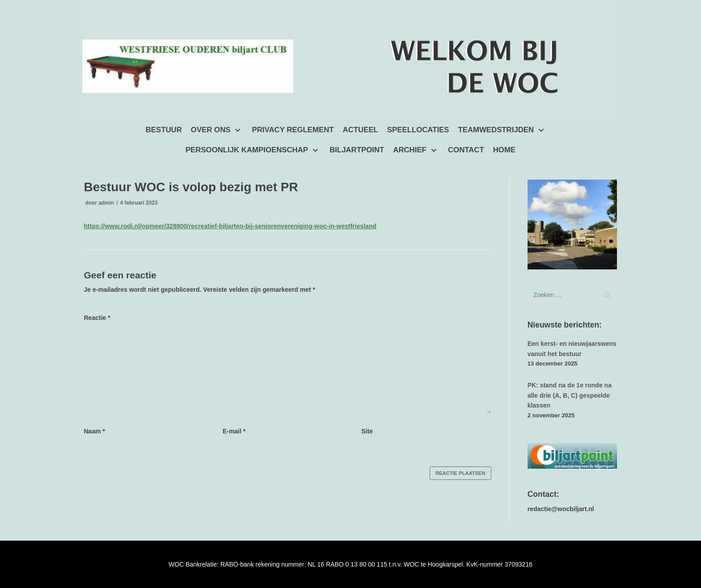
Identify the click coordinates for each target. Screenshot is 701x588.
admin (106, 203)
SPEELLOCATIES (418, 130)
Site (367, 431)
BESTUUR (164, 130)
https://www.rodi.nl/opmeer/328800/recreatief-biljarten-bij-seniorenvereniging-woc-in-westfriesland (230, 226)
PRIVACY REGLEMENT (293, 130)
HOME (504, 150)
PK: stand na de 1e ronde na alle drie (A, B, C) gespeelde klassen (570, 395)
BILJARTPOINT (357, 150)
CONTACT (466, 150)
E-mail (234, 431)
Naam (95, 431)
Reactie (97, 318)
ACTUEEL (361, 130)
